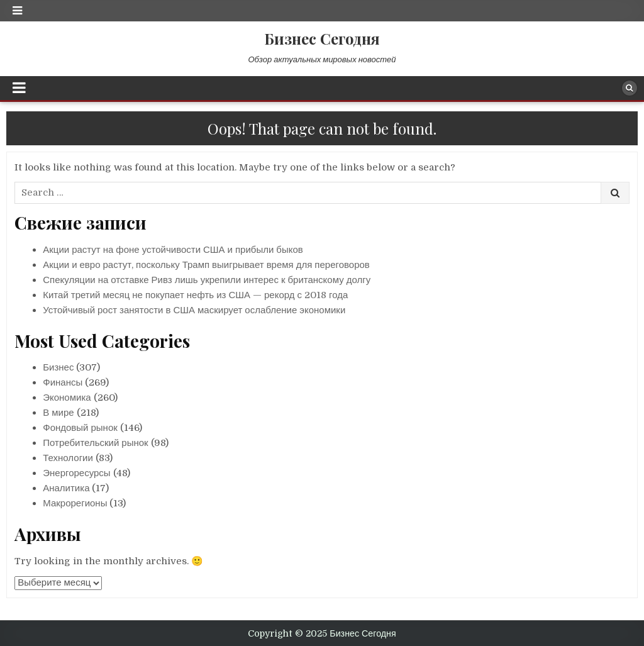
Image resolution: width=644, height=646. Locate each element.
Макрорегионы (75, 503)
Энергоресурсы (76, 473)
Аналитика (66, 488)
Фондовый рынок (80, 428)
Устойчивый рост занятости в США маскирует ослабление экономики (194, 310)
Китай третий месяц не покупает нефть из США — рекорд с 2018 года (195, 295)
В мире (58, 413)
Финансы (63, 382)
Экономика (67, 398)
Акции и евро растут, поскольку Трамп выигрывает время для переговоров (206, 265)
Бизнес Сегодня (322, 38)
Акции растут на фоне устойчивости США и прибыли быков (173, 250)
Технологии (68, 458)
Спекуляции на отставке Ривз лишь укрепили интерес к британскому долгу (207, 280)
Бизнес (58, 367)
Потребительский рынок (95, 443)
